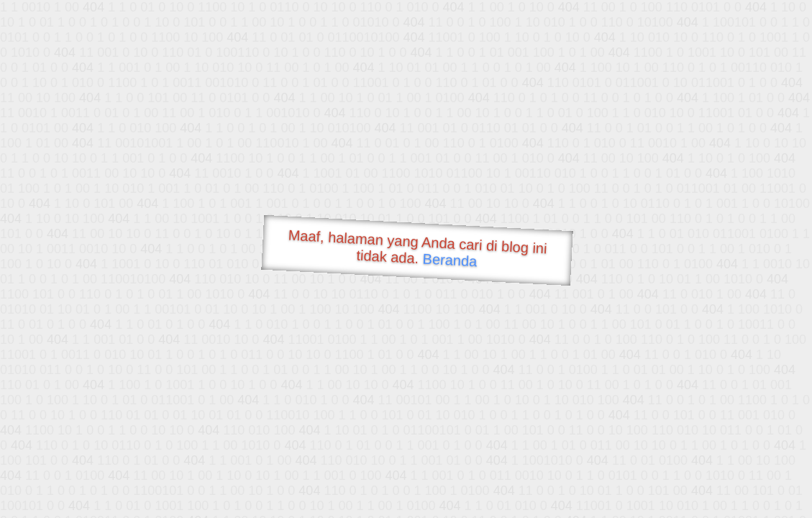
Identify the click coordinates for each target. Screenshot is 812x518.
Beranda (450, 260)
